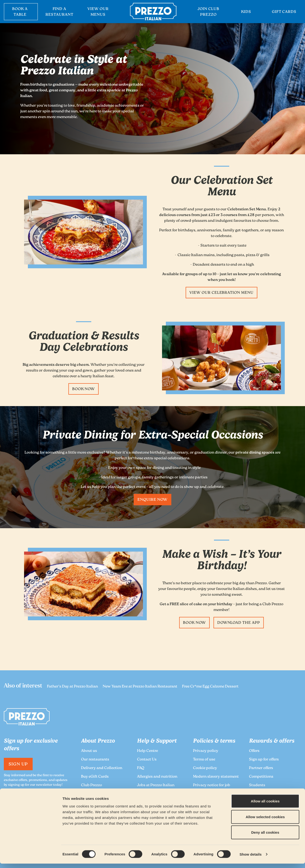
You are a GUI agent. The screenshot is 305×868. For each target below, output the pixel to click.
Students (257, 785)
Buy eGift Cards (95, 777)
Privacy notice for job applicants (212, 788)
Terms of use (204, 760)
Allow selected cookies (265, 821)
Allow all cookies (265, 805)
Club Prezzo (91, 785)
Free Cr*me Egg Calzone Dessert (210, 687)
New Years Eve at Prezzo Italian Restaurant (140, 687)
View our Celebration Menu (221, 293)
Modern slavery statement (216, 777)
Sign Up (18, 765)
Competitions (261, 777)
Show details (251, 859)
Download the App (239, 623)
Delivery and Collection (102, 768)
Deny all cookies (265, 837)
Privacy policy (206, 751)
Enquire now (152, 500)
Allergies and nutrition (157, 777)
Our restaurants (95, 760)
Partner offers (261, 768)
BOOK (21, 12)
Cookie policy (205, 768)
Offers (254, 751)
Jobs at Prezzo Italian (156, 785)
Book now (84, 389)
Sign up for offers (264, 760)
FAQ (141, 768)
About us (89, 751)
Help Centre (147, 751)
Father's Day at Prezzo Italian (72, 687)
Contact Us (147, 760)
